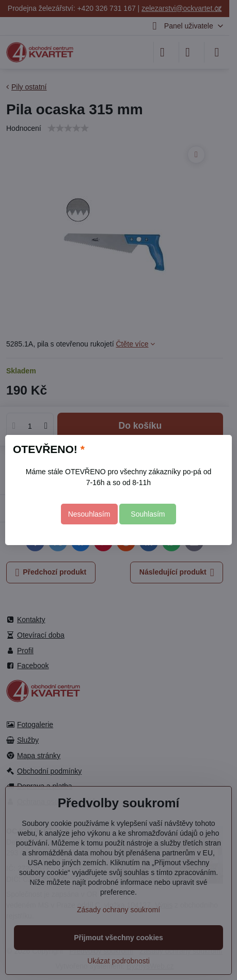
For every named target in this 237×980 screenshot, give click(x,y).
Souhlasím (148, 514)
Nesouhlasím (89, 514)
